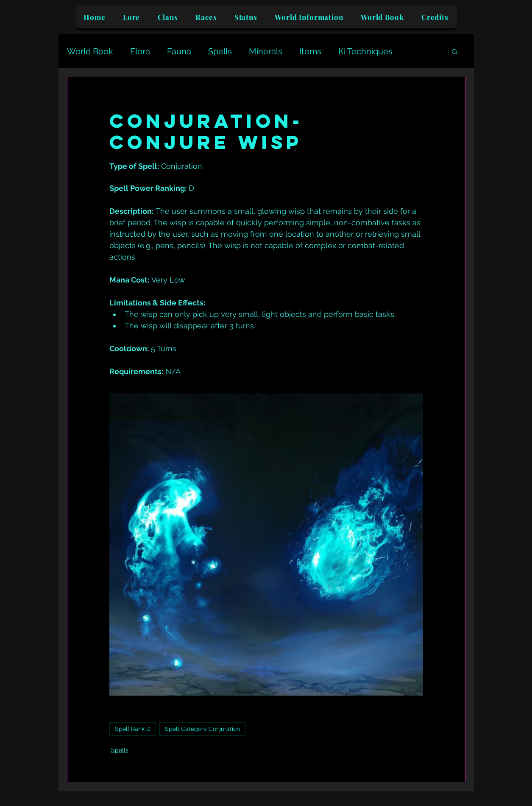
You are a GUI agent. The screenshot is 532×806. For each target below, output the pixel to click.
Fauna (179, 51)
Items (310, 51)
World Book (90, 51)
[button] (455, 51)
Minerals (266, 51)
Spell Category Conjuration (202, 729)
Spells (220, 51)
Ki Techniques (365, 51)
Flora (140, 51)
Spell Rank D (133, 729)
